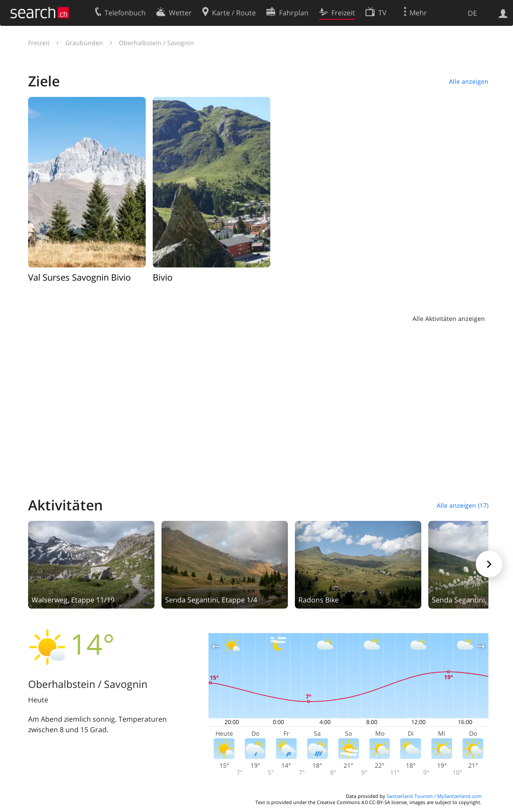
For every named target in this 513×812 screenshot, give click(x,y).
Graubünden (84, 43)
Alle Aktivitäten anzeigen (449, 319)
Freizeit (39, 43)
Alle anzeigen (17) (463, 505)
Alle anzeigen (469, 81)
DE (472, 13)
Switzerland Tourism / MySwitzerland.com (434, 796)
